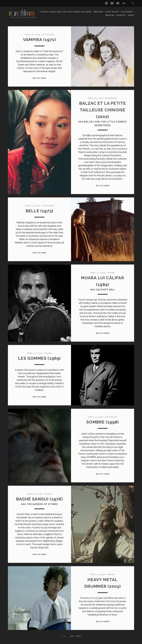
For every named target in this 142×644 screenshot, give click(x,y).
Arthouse (48, 35)
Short (111, 574)
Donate (121, 15)
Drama (111, 273)
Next (79, 636)
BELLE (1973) (39, 211)
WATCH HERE (39, 78)
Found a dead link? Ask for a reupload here (66, 12)
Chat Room (112, 12)
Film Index (127, 12)
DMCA (131, 15)
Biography (111, 98)
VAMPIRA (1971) (39, 40)
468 (72, 636)
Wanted (110, 15)
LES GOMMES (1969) (39, 358)
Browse (99, 12)
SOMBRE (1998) (103, 422)
